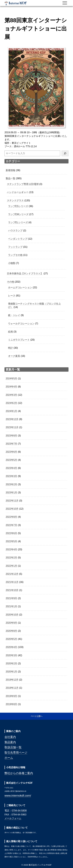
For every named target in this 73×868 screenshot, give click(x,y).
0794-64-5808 (19, 811)
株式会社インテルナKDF (16, 3)
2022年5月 (11, 541)
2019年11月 (12, 688)
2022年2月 (11, 558)
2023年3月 (11, 476)
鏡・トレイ (14, 315)
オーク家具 (14, 356)
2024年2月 (11, 403)
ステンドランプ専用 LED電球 (23, 184)
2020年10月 (12, 615)
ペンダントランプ (18, 239)
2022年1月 (11, 566)
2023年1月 (11, 493)
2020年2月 (11, 663)
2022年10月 (12, 509)
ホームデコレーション (20, 287)
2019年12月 (12, 680)
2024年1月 (11, 411)
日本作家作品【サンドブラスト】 (25, 273)
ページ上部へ (37, 716)
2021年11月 (12, 582)
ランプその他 (15, 255)
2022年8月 (11, 517)
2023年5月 (11, 460)
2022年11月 (12, 501)
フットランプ (15, 247)
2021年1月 (11, 606)
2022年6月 (11, 533)
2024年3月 (11, 395)
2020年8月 (11, 631)
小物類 (12, 263)
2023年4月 (11, 468)
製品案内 (10, 742)
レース (12, 296)
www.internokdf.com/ (18, 796)
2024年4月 (11, 387)
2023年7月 (11, 444)
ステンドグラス (15, 200)
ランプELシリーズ (18, 222)
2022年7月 (11, 525)
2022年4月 (11, 549)
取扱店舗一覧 (13, 747)
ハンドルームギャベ (18, 192)
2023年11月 (12, 427)
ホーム (9, 758)
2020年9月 (11, 623)
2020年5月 (11, 639)
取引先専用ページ (16, 753)
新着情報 (10, 170)
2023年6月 (11, 452)
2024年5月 (11, 378)
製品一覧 (10, 178)
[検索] (65, 153)
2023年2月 (11, 484)
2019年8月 (11, 704)
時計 (10, 348)
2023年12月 (12, 419)
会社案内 (10, 737)
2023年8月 (11, 436)
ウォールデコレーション (21, 324)
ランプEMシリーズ (18, 214)
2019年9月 (11, 696)
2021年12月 (12, 574)
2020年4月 (11, 647)
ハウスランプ (15, 231)
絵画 (10, 332)
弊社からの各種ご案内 (19, 773)
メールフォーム (13, 818)
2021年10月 (12, 590)
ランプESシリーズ (18, 206)
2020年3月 (11, 655)
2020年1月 (11, 672)
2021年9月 (11, 598)
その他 (10, 282)
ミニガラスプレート (19, 340)
